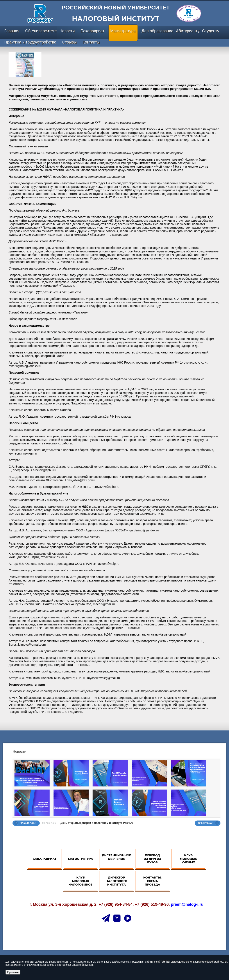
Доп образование (158, 31)
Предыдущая (28, 823)
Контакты (91, 42)
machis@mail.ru (104, 604)
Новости (67, 31)
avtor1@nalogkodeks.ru (25, 366)
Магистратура (123, 31)
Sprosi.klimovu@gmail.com (27, 645)
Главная (12, 31)
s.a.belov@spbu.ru (43, 470)
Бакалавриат (93, 31)
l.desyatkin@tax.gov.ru (81, 480)
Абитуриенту (188, 31)
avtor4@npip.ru (109, 564)
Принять (13, 972)
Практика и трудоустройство (30, 42)
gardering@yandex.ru (144, 530)
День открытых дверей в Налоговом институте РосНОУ (97, 823)
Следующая (206, 823)
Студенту (211, 31)
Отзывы (70, 42)
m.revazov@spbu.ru (105, 487)
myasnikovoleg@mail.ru (104, 678)
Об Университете (41, 31)
